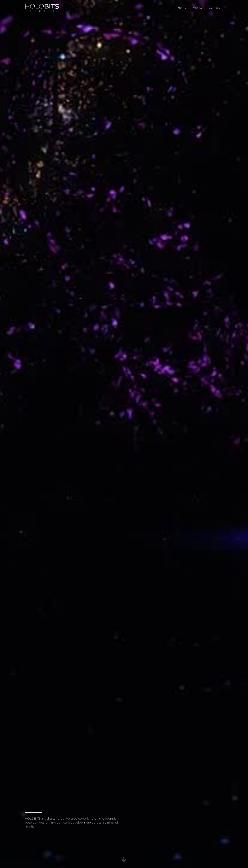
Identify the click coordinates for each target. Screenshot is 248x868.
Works (197, 8)
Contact (214, 8)
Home (182, 8)
